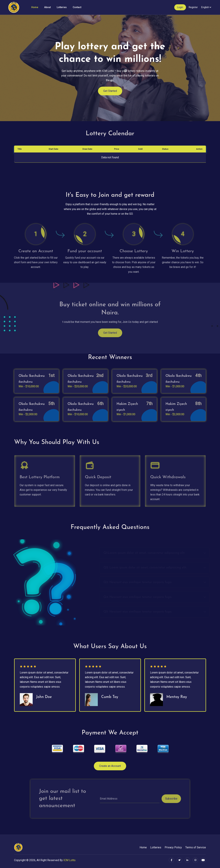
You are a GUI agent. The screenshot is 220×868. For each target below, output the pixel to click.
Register (193, 7)
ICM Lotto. (70, 860)
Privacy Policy (173, 847)
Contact (77, 7)
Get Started (110, 94)
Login (180, 7)
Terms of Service (196, 847)
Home (35, 7)
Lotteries (62, 7)
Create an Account (110, 766)
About (47, 7)
